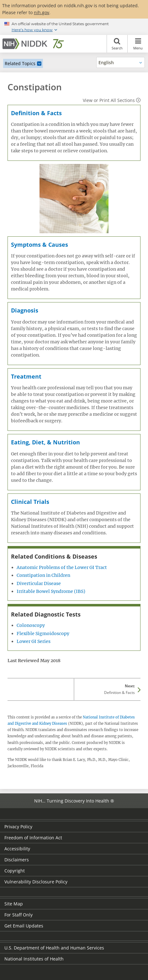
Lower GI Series (34, 641)
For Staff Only (18, 915)
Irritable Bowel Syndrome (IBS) (51, 591)
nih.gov (42, 12)
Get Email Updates (24, 926)
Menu (138, 44)
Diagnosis (25, 310)
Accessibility (17, 849)
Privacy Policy (18, 827)
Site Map (14, 904)
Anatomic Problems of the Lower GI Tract (62, 567)
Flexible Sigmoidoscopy (43, 634)
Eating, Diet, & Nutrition (45, 442)
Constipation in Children (43, 575)
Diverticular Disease (39, 583)
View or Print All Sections (109, 100)
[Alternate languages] (121, 62)
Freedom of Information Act (33, 838)
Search (117, 44)
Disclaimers (17, 860)
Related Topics (20, 63)
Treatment (26, 376)
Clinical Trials (30, 502)
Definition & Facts (36, 113)
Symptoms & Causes (40, 245)
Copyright (15, 871)
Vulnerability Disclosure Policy (36, 882)
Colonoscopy (31, 625)
